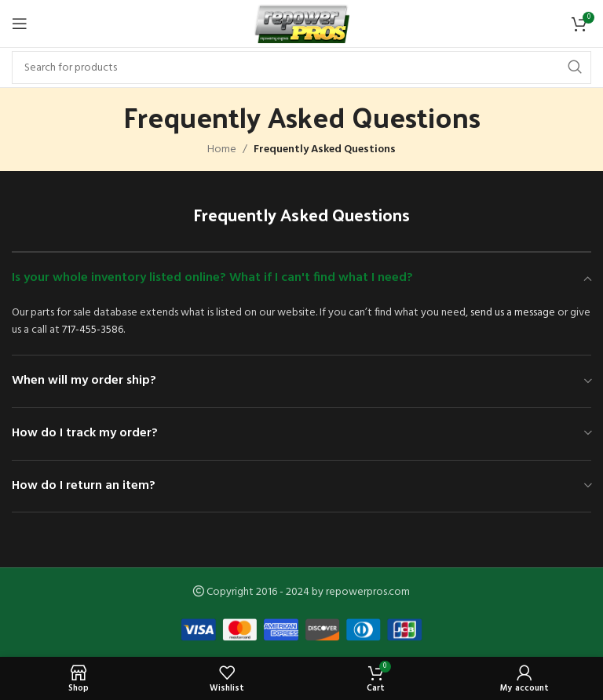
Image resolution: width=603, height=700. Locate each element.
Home (222, 149)
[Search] (301, 67)
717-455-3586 (93, 330)
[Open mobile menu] (20, 24)
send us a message (513, 313)
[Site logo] (301, 24)
